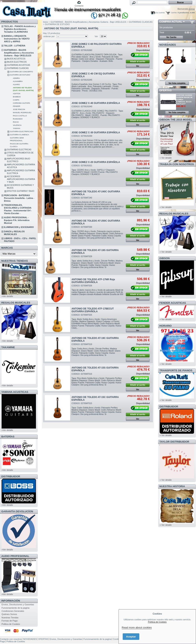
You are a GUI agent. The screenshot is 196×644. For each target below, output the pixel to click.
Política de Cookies (157, 622)
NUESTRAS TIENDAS (15, 261)
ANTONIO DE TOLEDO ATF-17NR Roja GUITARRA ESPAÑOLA (93, 281)
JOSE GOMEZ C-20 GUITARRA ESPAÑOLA (96, 162)
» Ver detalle (166, 158)
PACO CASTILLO (20, 116)
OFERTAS (166, 90)
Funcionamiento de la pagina (16, 608)
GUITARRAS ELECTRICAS (19, 150)
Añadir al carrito (138, 62)
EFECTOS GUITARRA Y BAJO (21, 191)
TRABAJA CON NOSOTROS (177, 164)
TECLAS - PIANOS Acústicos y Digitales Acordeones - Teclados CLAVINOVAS (20, 29)
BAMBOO (17, 97)
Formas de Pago (10, 621)
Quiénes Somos (9, 614)
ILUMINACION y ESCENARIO (19, 227)
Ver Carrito (171, 37)
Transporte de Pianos (176, 370)
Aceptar (131, 637)
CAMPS (16, 100)
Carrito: (174, 13)
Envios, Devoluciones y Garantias (18, 605)
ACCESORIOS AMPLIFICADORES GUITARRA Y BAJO (21, 179)
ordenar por (49, 36)
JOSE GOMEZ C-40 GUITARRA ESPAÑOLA (96, 103)
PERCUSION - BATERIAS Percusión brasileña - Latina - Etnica (19, 198)
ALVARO (16, 85)
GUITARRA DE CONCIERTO (21, 72)
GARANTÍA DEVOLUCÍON (17, 511)
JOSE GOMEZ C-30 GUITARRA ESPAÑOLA (96, 133)
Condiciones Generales (13, 611)
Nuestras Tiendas (10, 618)
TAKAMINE (8, 347)
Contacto (79, 6)
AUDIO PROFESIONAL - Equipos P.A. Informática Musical (17, 220)
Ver (96, 36)
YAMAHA (16, 128)
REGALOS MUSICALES (16, 303)
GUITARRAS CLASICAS (18, 68)
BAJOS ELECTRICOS (17, 62)
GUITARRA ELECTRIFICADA (22, 132)
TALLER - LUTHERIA (15, 46)
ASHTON (16, 94)
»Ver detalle (7, 296)
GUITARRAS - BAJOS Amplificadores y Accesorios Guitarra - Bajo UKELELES (19, 53)
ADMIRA (16, 78)
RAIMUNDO (18, 119)
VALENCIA (17, 125)
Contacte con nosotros (11, 639)
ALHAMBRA (18, 81)
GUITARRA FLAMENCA (19, 135)
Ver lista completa (177, 83)
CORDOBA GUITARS (21, 103)
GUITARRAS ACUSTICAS (18, 65)
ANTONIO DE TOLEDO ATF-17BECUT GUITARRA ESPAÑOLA (93, 310)
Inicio (46, 22)
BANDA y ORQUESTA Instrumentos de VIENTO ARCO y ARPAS (17, 39)
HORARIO (166, 326)
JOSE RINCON (19, 109)
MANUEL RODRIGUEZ (22, 113)
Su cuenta (160, 13)
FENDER (16, 106)
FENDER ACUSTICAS (173, 303)
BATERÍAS (8, 437)
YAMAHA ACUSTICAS (15, 392)
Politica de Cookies (11, 624)
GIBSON (165, 258)
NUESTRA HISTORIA (172, 486)
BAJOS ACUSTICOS (16, 59)
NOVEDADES (168, 45)
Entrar (192, 9)
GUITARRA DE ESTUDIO (20, 75)
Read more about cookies (137, 628)
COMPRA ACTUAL (171, 22)
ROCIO (16, 122)
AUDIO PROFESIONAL (15, 556)
